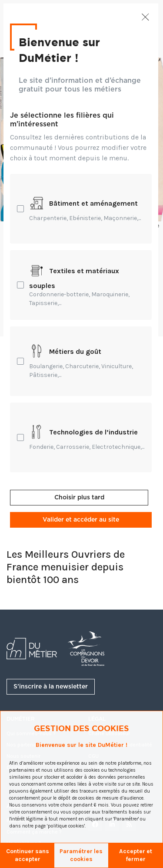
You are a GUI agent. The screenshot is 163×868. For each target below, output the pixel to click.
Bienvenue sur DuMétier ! (58, 50)
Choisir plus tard (79, 498)
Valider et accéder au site (81, 520)
